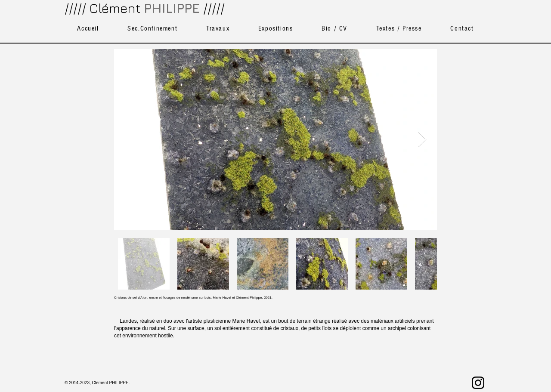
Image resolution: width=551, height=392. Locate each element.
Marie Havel (246, 321)
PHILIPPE (172, 8)
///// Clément (102, 8)
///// (214, 8)
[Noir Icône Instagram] (478, 383)
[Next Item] (422, 140)
